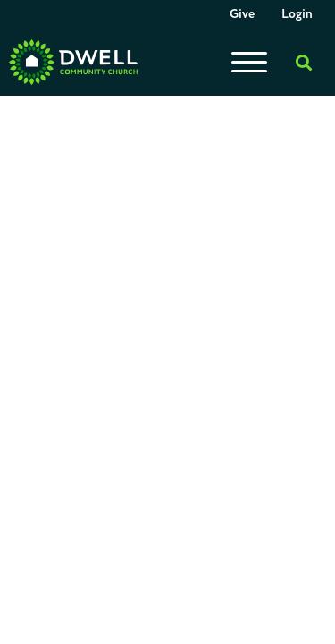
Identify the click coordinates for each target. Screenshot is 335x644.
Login (297, 14)
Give (242, 14)
